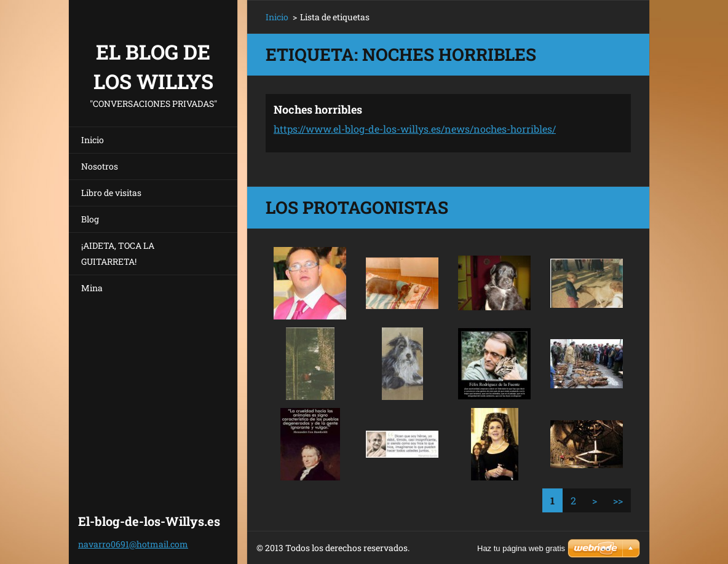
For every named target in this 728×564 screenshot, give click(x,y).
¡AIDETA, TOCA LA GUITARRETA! (118, 253)
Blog (90, 219)
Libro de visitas (111, 193)
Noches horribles (318, 109)
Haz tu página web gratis (521, 548)
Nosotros (100, 166)
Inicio (93, 140)
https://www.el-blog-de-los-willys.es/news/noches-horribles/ (415, 129)
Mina (92, 288)
